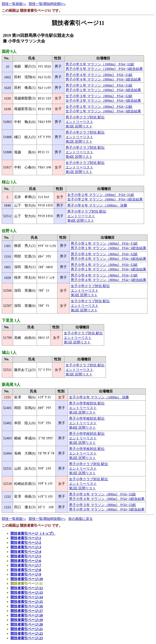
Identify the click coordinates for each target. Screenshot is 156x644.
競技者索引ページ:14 (27, 597)
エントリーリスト (79, 122)
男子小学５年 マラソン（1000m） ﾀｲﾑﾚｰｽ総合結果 (104, 69)
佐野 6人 (9, 231)
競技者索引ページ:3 (26, 547)
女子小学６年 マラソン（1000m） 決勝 (99, 397)
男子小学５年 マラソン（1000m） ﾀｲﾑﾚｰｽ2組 (100, 64)
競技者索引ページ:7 (26, 565)
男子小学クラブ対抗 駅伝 (85, 117)
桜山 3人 (9, 182)
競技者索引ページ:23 (27, 638)
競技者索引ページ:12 (27, 588)
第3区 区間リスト (79, 126)
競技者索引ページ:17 (27, 611)
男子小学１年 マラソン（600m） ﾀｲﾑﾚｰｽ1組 (99, 85)
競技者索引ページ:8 (26, 570)
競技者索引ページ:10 (27, 579)
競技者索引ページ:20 (27, 624)
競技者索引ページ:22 (27, 633)
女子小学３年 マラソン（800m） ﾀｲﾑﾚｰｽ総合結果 (103, 101)
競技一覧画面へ (14, 4)
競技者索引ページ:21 (27, 629)
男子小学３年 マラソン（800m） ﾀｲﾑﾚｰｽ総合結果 (108, 259)
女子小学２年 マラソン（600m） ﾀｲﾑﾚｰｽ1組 (101, 195)
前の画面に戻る (80, 519)
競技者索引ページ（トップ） (33, 533)
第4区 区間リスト (79, 157)
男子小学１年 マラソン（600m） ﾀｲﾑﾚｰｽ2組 (104, 265)
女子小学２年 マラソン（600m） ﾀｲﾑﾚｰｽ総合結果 (105, 199)
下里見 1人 (11, 320)
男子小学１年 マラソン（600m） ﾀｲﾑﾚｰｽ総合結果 (103, 90)
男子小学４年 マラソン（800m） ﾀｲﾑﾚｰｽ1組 (99, 75)
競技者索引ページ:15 (27, 602)
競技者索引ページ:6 (26, 561)
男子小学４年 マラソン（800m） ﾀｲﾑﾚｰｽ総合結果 (103, 79)
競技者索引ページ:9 (26, 574)
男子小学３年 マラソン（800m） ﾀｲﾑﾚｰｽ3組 (102, 505)
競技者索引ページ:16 (27, 606)
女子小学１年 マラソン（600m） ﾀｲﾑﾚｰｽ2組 (99, 107)
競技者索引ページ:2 (26, 543)
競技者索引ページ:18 (27, 615)
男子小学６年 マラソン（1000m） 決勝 (97, 205)
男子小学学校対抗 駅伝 (87, 403)
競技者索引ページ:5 (26, 556)
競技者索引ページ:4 (26, 552)
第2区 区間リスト (79, 142)
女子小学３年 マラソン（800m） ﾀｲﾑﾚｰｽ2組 (99, 96)
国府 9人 (9, 52)
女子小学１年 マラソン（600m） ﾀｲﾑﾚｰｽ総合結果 (103, 111)
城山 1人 (9, 353)
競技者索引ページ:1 (26, 538)
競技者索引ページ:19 (27, 620)
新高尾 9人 (11, 385)
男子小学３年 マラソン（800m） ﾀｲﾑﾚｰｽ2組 (104, 254)
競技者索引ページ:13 (27, 593)
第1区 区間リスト (79, 172)
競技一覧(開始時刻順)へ (47, 4)
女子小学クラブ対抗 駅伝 (85, 163)
